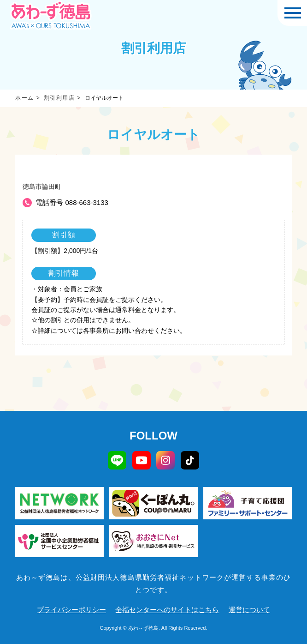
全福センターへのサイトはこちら (167, 610)
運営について (249, 610)
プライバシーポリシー (71, 610)
